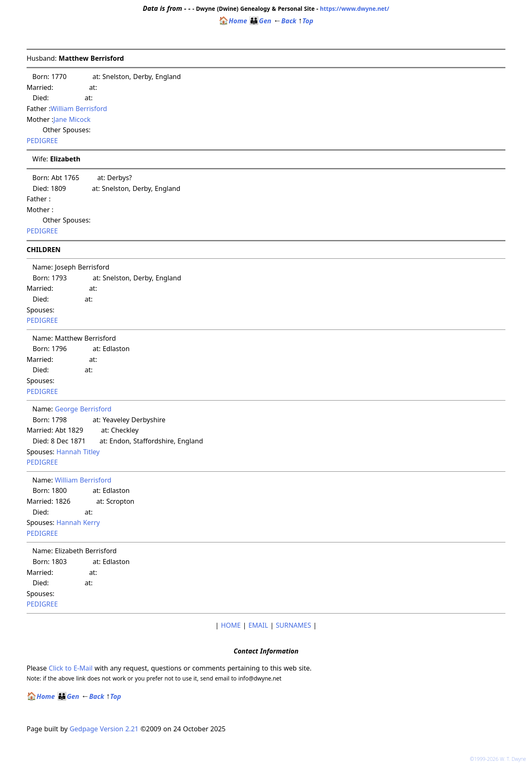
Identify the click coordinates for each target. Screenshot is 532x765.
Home (233, 21)
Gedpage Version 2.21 (104, 729)
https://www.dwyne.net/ (355, 9)
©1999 (500, 759)
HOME (231, 625)
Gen (260, 21)
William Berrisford (79, 109)
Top (306, 21)
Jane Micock (72, 119)
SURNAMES (294, 625)
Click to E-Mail (70, 668)
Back (285, 21)
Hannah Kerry (78, 522)
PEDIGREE (42, 141)
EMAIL (258, 625)
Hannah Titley (78, 452)
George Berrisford (83, 409)
